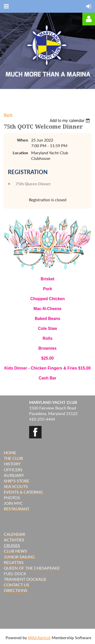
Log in (89, 19)
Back (8, 114)
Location (20, 153)
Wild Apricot (39, 638)
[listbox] (70, 121)
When (23, 140)
